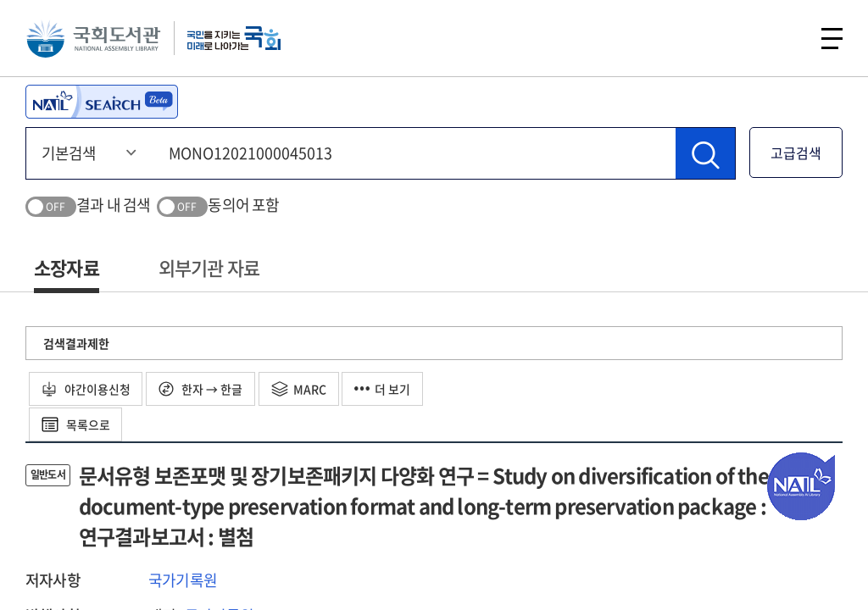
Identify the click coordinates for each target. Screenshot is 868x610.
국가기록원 (183, 580)
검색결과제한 (76, 343)
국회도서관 (93, 38)
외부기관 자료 (209, 267)
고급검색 (796, 152)
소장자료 (67, 267)
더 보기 (384, 389)
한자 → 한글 (201, 389)
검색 (787, 38)
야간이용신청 (86, 389)
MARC (300, 389)
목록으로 (76, 424)
